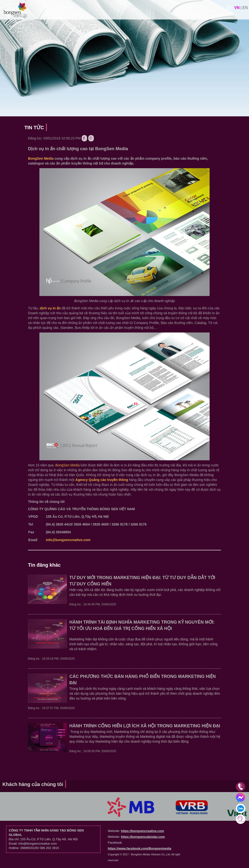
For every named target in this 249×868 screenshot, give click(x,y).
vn (237, 8)
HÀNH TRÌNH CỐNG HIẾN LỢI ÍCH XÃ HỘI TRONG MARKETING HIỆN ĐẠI (145, 726)
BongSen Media (41, 158)
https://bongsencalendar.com (143, 837)
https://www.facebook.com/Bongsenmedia (139, 848)
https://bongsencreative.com (142, 831)
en (245, 8)
